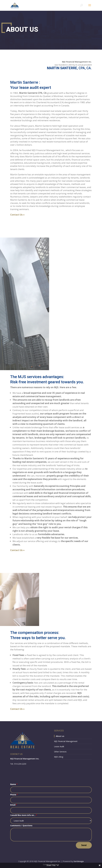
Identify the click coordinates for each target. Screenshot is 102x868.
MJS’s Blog (59, 757)
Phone (14, 795)
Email (14, 805)
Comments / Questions (21, 825)
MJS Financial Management (66, 741)
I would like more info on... (24, 815)
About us (60, 736)
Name (14, 784)
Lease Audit (59, 746)
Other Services (60, 752)
